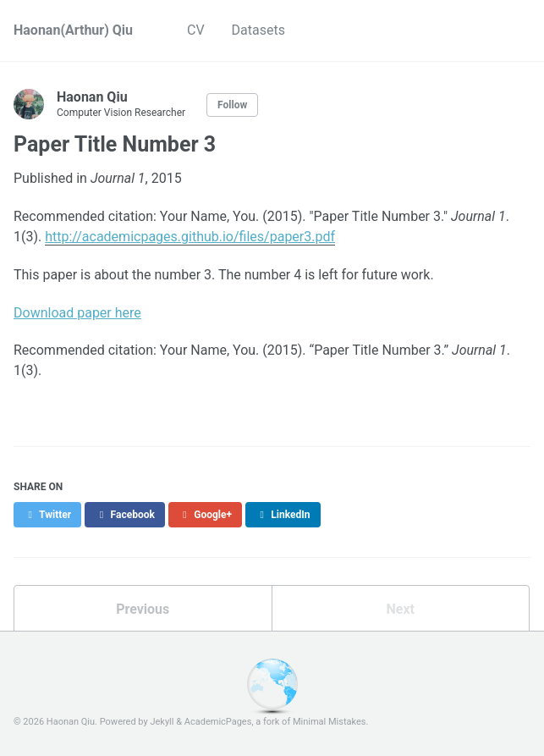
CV (196, 30)
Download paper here (77, 313)
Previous (143, 609)
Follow (232, 105)
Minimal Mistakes (330, 722)
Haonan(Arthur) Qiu (73, 30)
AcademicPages (218, 722)
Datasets (258, 30)
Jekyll (162, 722)
